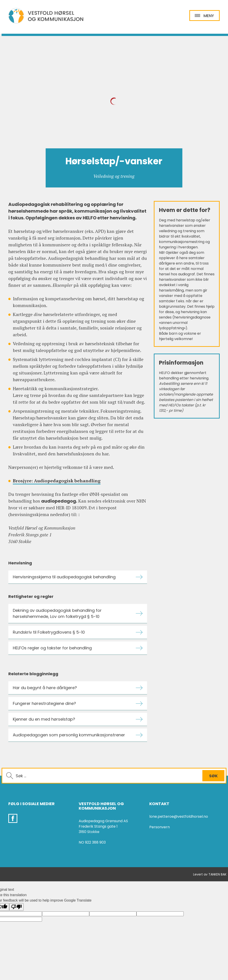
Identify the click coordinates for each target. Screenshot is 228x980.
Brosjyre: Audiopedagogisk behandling (57, 481)
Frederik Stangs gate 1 (98, 826)
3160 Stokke (89, 832)
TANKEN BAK (217, 874)
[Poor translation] (16, 907)
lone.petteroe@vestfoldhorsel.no (179, 816)
